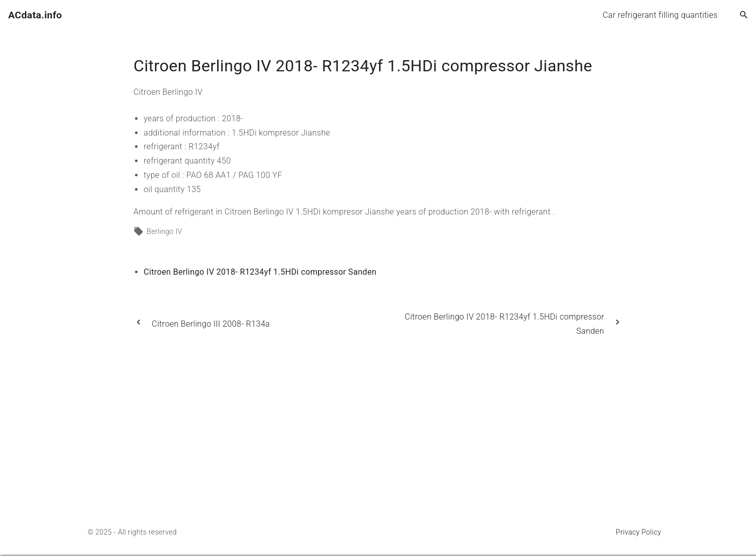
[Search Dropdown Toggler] (744, 15)
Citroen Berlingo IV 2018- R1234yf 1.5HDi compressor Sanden (260, 272)
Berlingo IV (164, 231)
